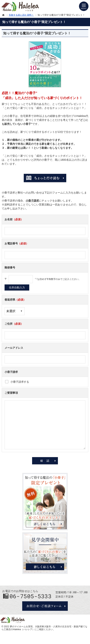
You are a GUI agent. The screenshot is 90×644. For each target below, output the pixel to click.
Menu (84, 6)
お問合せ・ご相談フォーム (45, 606)
